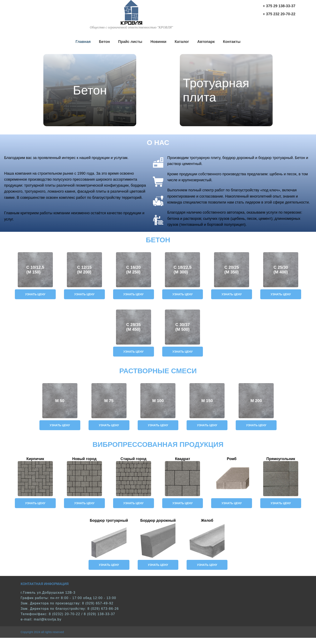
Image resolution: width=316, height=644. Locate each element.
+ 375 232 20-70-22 (279, 14)
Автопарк (206, 42)
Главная (83, 42)
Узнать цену (35, 294)
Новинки (158, 42)
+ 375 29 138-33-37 (279, 6)
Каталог (182, 42)
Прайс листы (130, 42)
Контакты (232, 42)
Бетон (104, 42)
